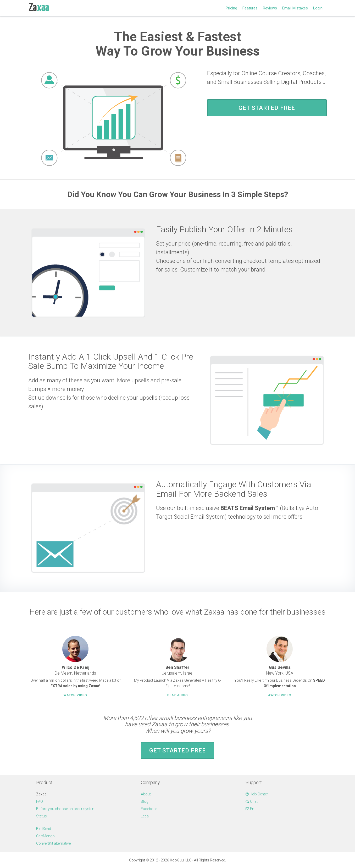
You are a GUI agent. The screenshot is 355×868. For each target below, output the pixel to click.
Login (318, 8)
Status (41, 816)
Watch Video (75, 695)
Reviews (270, 8)
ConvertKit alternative (53, 843)
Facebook (149, 809)
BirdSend (44, 829)
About (146, 794)
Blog (145, 801)
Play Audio (178, 695)
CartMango (45, 836)
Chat (252, 801)
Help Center (257, 794)
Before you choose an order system (66, 809)
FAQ (40, 801)
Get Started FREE (267, 108)
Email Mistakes (295, 8)
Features (250, 8)
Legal (145, 816)
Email (252, 809)
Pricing (231, 8)
